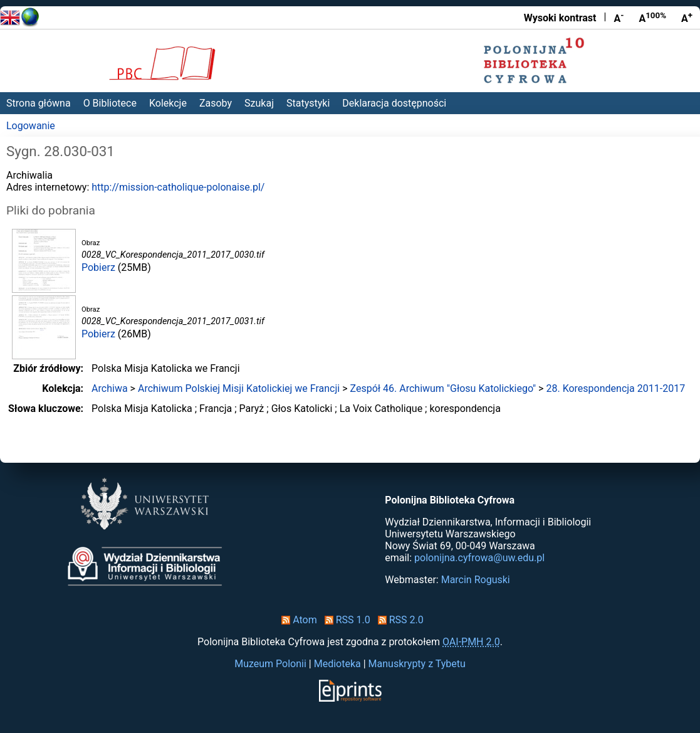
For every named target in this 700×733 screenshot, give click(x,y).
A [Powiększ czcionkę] (687, 18)
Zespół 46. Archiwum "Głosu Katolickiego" (443, 388)
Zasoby (216, 103)
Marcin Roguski (476, 580)
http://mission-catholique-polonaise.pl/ (178, 187)
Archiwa (110, 388)
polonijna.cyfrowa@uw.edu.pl (479, 558)
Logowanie (31, 126)
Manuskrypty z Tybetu (417, 664)
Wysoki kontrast (560, 18)
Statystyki (308, 103)
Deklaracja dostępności (394, 103)
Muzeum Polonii (270, 664)
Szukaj (259, 103)
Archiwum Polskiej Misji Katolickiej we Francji (239, 388)
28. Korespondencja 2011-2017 (615, 388)
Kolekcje (168, 103)
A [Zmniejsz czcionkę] (619, 18)
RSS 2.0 (398, 620)
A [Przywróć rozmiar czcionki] (652, 18)
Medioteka (337, 664)
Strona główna (39, 103)
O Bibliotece (110, 103)
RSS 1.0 (345, 620)
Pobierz (98, 267)
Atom (297, 620)
